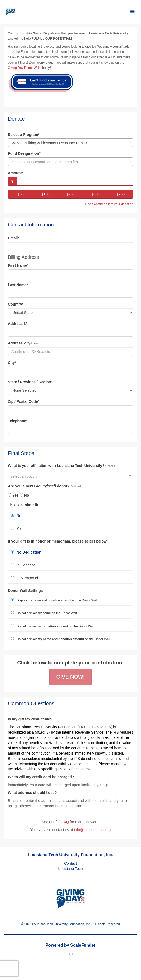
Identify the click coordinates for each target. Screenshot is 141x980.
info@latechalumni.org (93, 830)
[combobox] (70, 143)
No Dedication (26, 552)
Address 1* (17, 324)
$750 (121, 194)
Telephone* (18, 421)
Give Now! (71, 677)
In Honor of (23, 565)
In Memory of (24, 578)
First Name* (18, 265)
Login (70, 954)
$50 (20, 194)
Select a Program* (24, 135)
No (24, 495)
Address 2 (17, 343)
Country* (16, 304)
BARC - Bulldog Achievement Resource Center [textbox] (49, 143)
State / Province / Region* (30, 382)
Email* (14, 238)
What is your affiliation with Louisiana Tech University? (56, 466)
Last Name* (18, 285)
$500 (96, 194)
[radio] (70, 515)
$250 (71, 194)
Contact (70, 863)
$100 (46, 194)
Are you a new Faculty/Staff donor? (39, 486)
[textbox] (70, 162)
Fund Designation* (24, 153)
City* (12, 363)
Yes (13, 495)
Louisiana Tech (70, 869)
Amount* (16, 173)
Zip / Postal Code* (24, 401)
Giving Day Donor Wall (24, 68)
